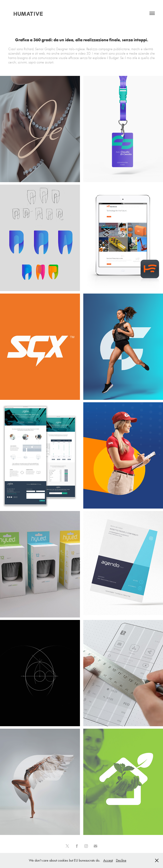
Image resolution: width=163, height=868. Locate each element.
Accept (108, 860)
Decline (121, 860)
